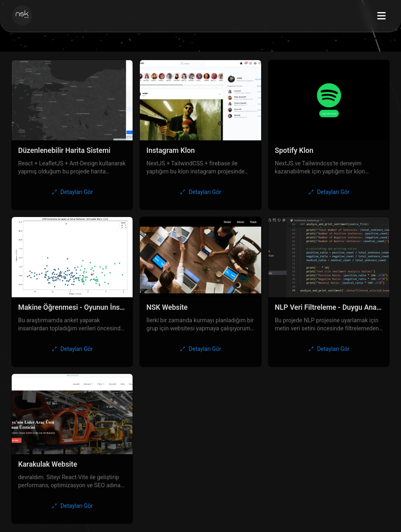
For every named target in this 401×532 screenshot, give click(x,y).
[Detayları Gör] (72, 192)
